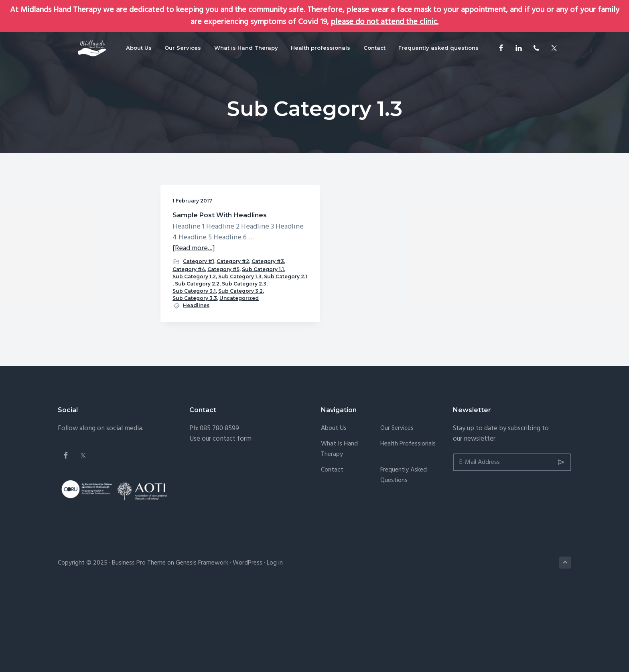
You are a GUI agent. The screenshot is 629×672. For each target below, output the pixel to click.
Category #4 (189, 306)
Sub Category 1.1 (194, 313)
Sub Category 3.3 (195, 371)
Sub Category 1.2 (194, 320)
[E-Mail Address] (512, 542)
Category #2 (189, 299)
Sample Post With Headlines (202, 219)
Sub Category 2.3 (195, 349)
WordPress (248, 643)
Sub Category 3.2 (195, 363)
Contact (332, 550)
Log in (275, 643)
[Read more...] (194, 278)
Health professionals (408, 524)
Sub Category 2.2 (195, 342)
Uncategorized (192, 378)
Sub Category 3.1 (194, 356)
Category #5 (223, 306)
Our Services (397, 509)
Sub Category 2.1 (194, 335)
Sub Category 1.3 (194, 327)
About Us (334, 509)
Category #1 (199, 290)
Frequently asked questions (404, 555)
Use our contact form (220, 519)
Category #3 (224, 299)
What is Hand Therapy (339, 529)
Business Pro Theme (139, 643)
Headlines (196, 385)
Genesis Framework (202, 643)
